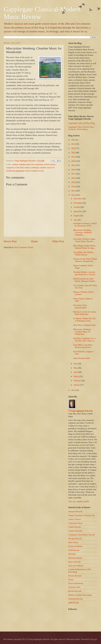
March (77, 376)
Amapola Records (75, 512)
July (76, 220)
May (76, 368)
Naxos (71, 580)
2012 (73, 195)
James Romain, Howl (82, 358)
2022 (73, 153)
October (77, 207)
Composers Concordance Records (82, 535)
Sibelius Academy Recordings (80, 595)
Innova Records (74, 562)
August (77, 216)
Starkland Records (75, 599)
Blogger (94, 639)
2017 (73, 174)
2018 (73, 170)
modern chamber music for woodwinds (28, 164)
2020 (73, 161)
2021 (73, 157)
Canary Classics (75, 519)
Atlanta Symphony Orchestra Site (82, 515)
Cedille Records (75, 527)
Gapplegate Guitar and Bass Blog (81, 123)
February (78, 381)
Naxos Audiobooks (76, 583)
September (78, 211)
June (76, 364)
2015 (73, 182)
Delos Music (73, 542)
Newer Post (10, 241)
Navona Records (75, 576)
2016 (73, 178)
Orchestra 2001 (74, 587)
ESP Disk (72, 554)
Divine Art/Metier (75, 546)
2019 (73, 165)
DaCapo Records (75, 539)
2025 (73, 140)
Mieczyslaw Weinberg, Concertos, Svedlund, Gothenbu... (82, 232)
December (78, 199)
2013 (73, 191)
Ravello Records (75, 591)
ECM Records (74, 550)
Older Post (58, 241)
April (76, 372)
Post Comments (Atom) (24, 247)
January (77, 385)
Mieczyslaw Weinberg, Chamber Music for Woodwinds (82, 332)
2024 (73, 144)
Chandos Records (75, 531)
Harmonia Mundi (75, 558)
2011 (73, 390)
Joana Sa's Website (76, 566)
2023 (73, 148)
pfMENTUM (73, 603)
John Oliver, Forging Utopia (84, 325)
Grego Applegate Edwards (81, 411)
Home (34, 241)
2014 (73, 187)
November (78, 203)
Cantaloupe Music (75, 523)
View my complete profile (79, 501)
